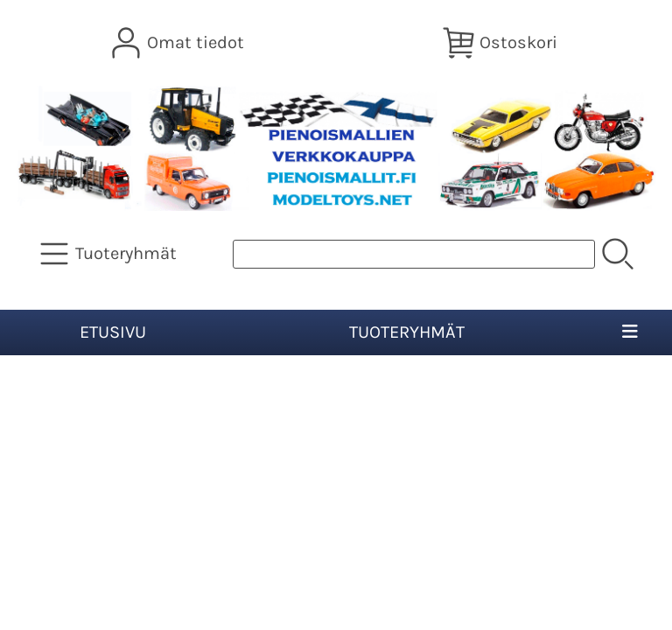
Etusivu (113, 332)
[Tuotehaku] (414, 254)
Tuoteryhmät (407, 332)
